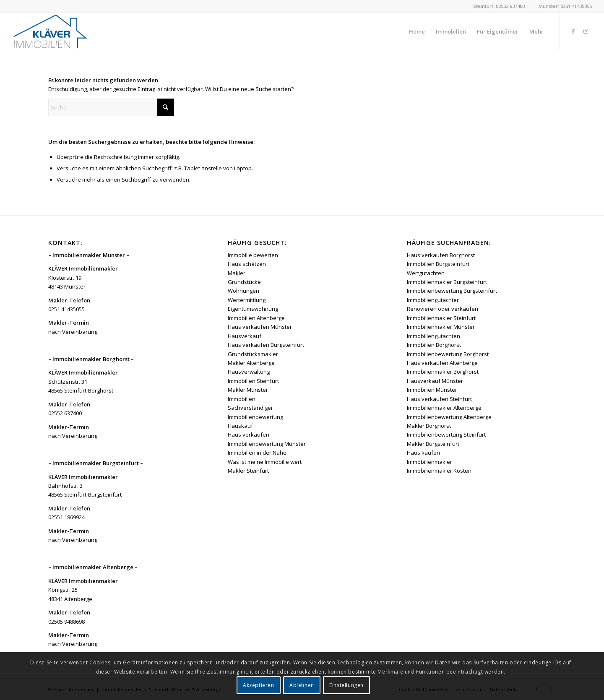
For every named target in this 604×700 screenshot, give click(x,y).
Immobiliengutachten (433, 336)
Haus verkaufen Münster (260, 327)
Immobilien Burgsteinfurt (438, 264)
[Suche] (111, 107)
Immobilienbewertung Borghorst (448, 354)
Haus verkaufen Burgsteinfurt (266, 345)
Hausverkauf (245, 336)
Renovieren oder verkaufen (443, 309)
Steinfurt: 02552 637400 (499, 6)
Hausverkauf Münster (435, 381)
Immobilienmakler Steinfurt (441, 318)
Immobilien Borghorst (434, 345)
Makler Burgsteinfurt (433, 444)
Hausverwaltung (249, 372)
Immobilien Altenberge (256, 318)
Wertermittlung (247, 300)
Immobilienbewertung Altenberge (449, 417)
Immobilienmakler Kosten (439, 471)
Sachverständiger (250, 408)
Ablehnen (302, 685)
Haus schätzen (247, 264)
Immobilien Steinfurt (253, 381)
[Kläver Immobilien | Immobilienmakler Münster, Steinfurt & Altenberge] (50, 31)
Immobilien (242, 399)
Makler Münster (248, 390)
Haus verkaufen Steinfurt (439, 399)
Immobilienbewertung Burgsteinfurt (452, 291)
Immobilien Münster (432, 390)
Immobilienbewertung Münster (267, 444)
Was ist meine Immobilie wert (265, 462)
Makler (237, 273)
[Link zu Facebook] (573, 31)
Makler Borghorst (429, 426)
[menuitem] (417, 31)
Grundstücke (244, 282)
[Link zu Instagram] (586, 31)
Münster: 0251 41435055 (565, 6)
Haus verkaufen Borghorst (441, 255)
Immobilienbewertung (255, 417)
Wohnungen (243, 291)
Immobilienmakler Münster (441, 327)
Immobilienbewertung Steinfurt (446, 435)
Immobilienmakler (430, 462)
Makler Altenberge (251, 363)
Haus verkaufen (249, 435)
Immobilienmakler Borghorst (443, 372)
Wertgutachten (426, 273)
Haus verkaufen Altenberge (442, 363)
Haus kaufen (423, 453)
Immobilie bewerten (253, 255)
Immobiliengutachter (433, 300)
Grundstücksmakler (253, 354)
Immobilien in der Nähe (257, 453)
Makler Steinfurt (248, 471)
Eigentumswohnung (253, 309)
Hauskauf (240, 426)
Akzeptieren (259, 685)
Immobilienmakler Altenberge (444, 408)
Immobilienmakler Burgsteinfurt (447, 282)
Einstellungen (346, 685)
